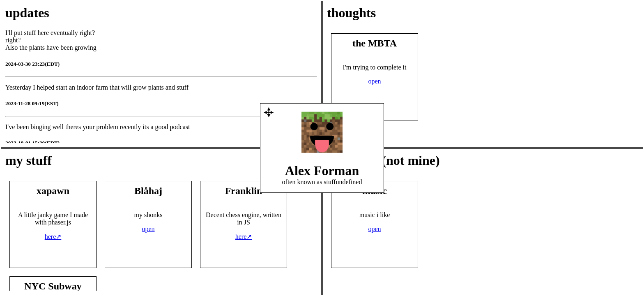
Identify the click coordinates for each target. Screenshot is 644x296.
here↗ (53, 237)
